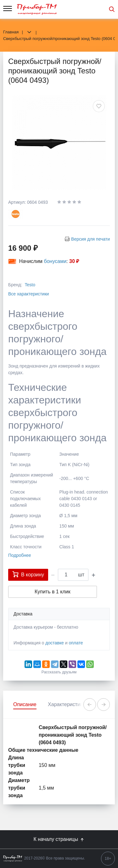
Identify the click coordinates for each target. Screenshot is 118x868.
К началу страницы (59, 839)
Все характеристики (28, 294)
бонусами (55, 261)
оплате (76, 643)
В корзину (28, 574)
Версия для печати (90, 239)
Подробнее (20, 555)
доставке (55, 643)
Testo (30, 285)
